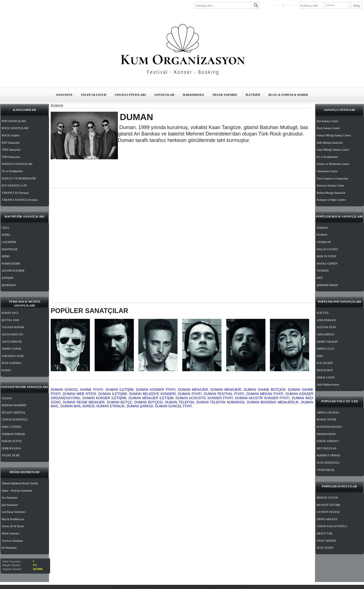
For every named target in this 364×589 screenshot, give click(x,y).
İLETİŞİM (253, 95)
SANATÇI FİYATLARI (130, 95)
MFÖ (320, 278)
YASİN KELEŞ (326, 470)
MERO (6, 256)
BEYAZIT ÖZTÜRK (329, 505)
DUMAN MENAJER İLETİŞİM (151, 398)
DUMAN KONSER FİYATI (156, 390)
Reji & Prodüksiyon (13, 519)
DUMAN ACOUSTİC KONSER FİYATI (204, 398)
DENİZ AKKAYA (327, 519)
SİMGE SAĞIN (326, 378)
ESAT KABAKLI (12, 363)
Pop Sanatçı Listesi (327, 121)
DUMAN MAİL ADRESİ (78, 406)
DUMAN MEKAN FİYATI (265, 394)
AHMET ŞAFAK (11, 349)
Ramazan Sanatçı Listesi (330, 185)
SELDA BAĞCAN (12, 334)
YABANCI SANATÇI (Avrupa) (20, 200)
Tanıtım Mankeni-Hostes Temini (20, 483)
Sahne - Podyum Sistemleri (17, 491)
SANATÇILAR (164, 95)
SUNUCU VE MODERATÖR (19, 178)
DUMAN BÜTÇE (120, 402)
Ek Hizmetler (9, 548)
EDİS (320, 356)
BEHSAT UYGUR (327, 498)
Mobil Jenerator (11, 533)
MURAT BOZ (325, 370)
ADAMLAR (324, 242)
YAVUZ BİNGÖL (12, 342)
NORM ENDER (11, 264)
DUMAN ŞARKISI (140, 406)
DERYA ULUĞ (326, 349)
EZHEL (6, 235)
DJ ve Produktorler (327, 157)
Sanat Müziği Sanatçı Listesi (333, 150)
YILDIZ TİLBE (11, 455)
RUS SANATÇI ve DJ (14, 185)
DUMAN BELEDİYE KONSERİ (152, 394)
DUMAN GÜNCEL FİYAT (173, 406)
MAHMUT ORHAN (328, 455)
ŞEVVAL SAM (10, 320)
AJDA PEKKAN (326, 320)
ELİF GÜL (323, 313)
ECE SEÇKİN (325, 363)
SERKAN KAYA (11, 448)
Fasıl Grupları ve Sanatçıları (333, 178)
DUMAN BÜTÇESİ (149, 402)
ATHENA (322, 228)
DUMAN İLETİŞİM (120, 390)
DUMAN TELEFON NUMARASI (220, 402)
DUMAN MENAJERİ (226, 390)
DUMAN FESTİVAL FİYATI (224, 394)
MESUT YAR (325, 533)
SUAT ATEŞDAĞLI (328, 463)
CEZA (5, 228)
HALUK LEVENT (327, 249)
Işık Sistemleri (10, 505)
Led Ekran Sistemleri (14, 512)
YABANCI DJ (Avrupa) (15, 193)
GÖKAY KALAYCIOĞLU (332, 526)
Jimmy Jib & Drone (13, 526)
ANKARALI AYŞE (13, 356)
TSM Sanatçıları (11, 157)
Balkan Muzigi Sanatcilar (331, 193)
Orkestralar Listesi (327, 171)
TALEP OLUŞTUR (93, 95)
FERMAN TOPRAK (13, 434)
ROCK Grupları (11, 135)
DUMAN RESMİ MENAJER (84, 402)
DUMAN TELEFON (179, 402)
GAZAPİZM (9, 242)
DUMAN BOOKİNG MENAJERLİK (273, 402)
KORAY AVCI (10, 313)
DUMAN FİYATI (190, 394)
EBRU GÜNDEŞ (11, 427)
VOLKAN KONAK (13, 327)
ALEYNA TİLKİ (326, 327)
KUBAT (6, 370)
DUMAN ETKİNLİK (111, 406)
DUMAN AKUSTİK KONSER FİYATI (262, 398)
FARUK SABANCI (328, 441)
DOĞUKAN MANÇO (329, 427)
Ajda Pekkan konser (328, 385)
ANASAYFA (64, 95)
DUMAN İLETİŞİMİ (113, 394)
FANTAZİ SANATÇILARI (17, 164)
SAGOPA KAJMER (13, 271)
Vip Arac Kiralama (12, 541)
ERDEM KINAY (326, 434)
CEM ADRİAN (326, 334)
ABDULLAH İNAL (328, 412)
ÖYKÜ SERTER (326, 541)
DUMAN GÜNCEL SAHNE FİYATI (77, 390)
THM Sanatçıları (11, 150)
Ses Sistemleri (10, 498)
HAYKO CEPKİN (327, 264)
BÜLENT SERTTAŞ (13, 412)
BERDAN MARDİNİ (14, 405)
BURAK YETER (326, 419)
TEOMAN (323, 271)
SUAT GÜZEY (325, 548)
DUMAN (322, 235)
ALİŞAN (7, 398)
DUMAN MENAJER (193, 390)
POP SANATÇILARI (14, 121)
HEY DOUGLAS (326, 448)
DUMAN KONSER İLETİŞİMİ (104, 398)
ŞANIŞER (8, 278)
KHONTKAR (10, 249)
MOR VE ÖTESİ (326, 256)
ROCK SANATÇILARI (15, 128)
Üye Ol (276, 5)
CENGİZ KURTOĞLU (15, 419)
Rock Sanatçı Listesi (328, 128)
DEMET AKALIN (327, 342)
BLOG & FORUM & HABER (288, 95)
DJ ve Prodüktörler (12, 171)
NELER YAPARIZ (225, 95)
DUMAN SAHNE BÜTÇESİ (265, 390)
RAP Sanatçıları (11, 143)
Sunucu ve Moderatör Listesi (333, 164)
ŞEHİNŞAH (9, 285)
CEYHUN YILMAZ (328, 512)
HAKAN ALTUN (12, 441)
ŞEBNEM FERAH (327, 285)
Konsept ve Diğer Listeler (331, 200)
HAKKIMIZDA (193, 95)
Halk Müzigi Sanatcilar (330, 143)
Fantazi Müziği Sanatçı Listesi (334, 135)
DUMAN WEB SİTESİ (80, 394)
